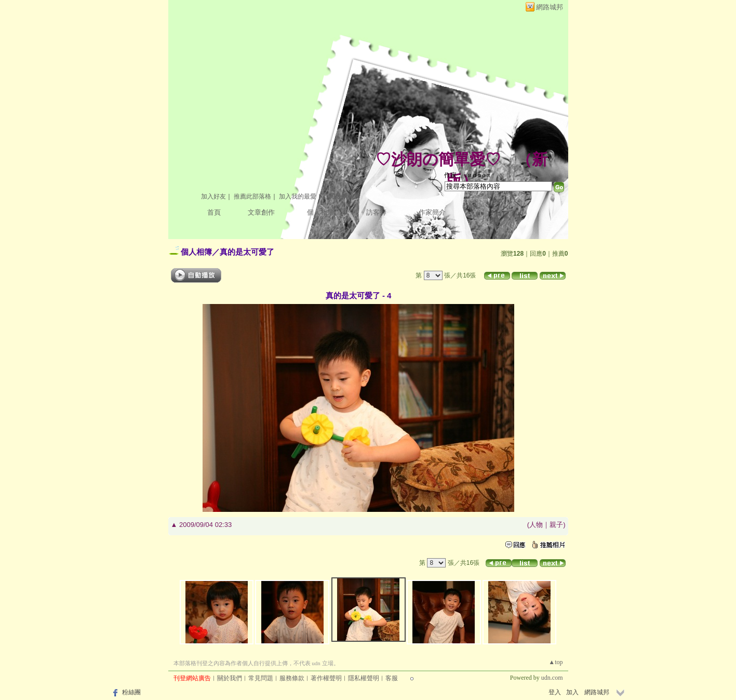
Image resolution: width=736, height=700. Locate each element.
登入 (555, 692)
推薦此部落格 (252, 196)
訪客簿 (376, 212)
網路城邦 (550, 7)
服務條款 (292, 678)
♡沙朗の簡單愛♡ (438, 159)
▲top (556, 662)
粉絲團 (131, 692)
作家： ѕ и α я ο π (467, 175)
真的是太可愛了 (247, 252)
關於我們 (230, 678)
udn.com (552, 678)
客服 (392, 678)
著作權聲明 (326, 678)
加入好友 (213, 196)
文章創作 (261, 212)
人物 (536, 525)
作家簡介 (432, 212)
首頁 (214, 212)
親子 (556, 525)
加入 (572, 692)
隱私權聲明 (364, 678)
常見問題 (261, 678)
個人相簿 (320, 212)
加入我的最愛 (298, 196)
